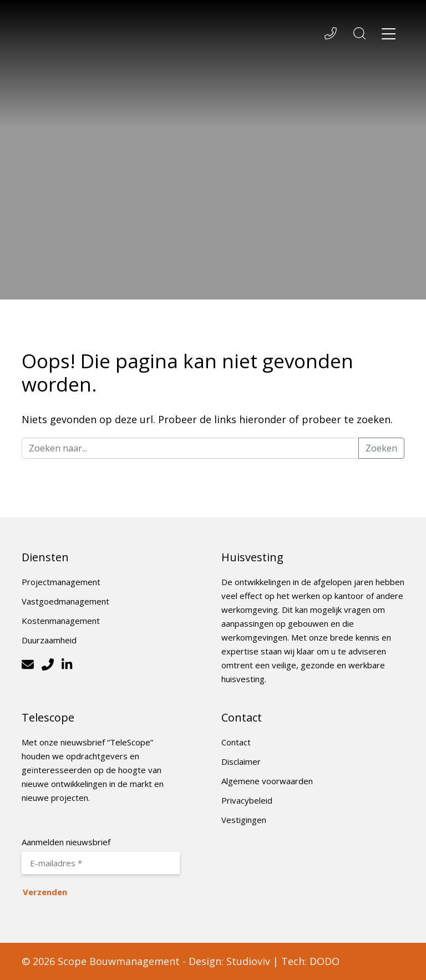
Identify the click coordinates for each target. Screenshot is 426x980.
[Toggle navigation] (389, 35)
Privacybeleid (247, 800)
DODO (324, 961)
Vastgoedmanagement (65, 601)
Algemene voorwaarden (267, 781)
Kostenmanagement (61, 621)
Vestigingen (244, 820)
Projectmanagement (61, 582)
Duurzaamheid (49, 640)
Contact (236, 742)
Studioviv (248, 961)
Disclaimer (241, 761)
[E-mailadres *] (101, 863)
